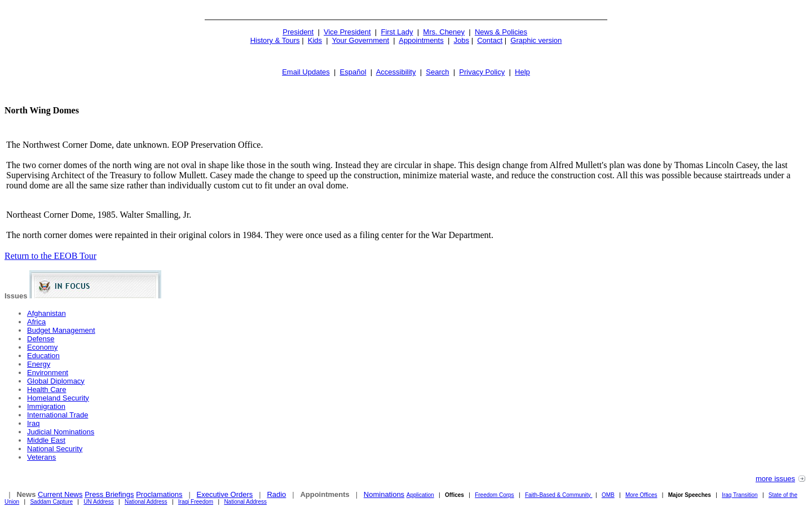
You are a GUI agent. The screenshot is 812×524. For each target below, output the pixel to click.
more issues (775, 479)
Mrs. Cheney (444, 32)
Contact (490, 40)
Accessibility (396, 72)
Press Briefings (109, 494)
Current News (60, 494)
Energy (39, 364)
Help (522, 72)
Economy (42, 347)
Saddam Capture (51, 502)
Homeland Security (58, 398)
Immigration (46, 406)
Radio (276, 494)
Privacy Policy (482, 72)
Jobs (462, 40)
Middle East (46, 440)
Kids (315, 40)
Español (353, 72)
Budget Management (61, 330)
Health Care (47, 389)
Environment (48, 373)
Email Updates (306, 72)
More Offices (641, 495)
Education (43, 356)
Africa (36, 322)
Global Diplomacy (56, 381)
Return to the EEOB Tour (50, 256)
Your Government (361, 40)
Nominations (384, 494)
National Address (146, 502)
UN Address (98, 502)
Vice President (347, 32)
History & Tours (275, 40)
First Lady (397, 32)
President (298, 32)
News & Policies (501, 32)
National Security (55, 449)
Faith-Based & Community (559, 495)
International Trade (58, 415)
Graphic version (536, 40)
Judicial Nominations (61, 432)
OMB (608, 495)
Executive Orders (225, 494)
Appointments (421, 40)
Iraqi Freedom (196, 502)
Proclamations (159, 494)
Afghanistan (47, 313)
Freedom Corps (494, 495)
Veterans (41, 457)
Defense (41, 339)
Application (420, 495)
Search (437, 72)
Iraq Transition (740, 495)
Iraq (33, 423)
